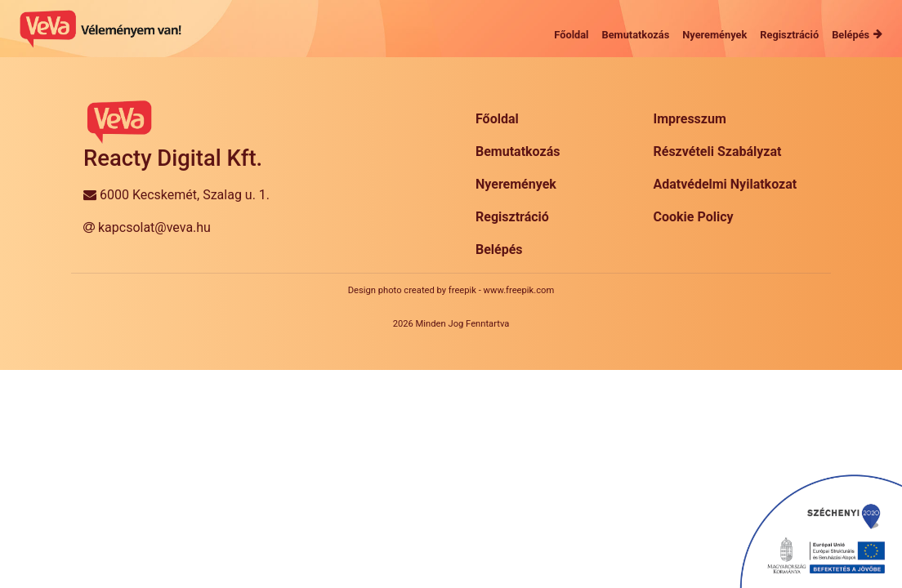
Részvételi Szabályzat (718, 151)
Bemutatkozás (518, 151)
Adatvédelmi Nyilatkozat (726, 184)
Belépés (499, 249)
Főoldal (497, 119)
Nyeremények (516, 184)
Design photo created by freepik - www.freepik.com (451, 290)
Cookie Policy (694, 217)
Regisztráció (512, 217)
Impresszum (690, 119)
